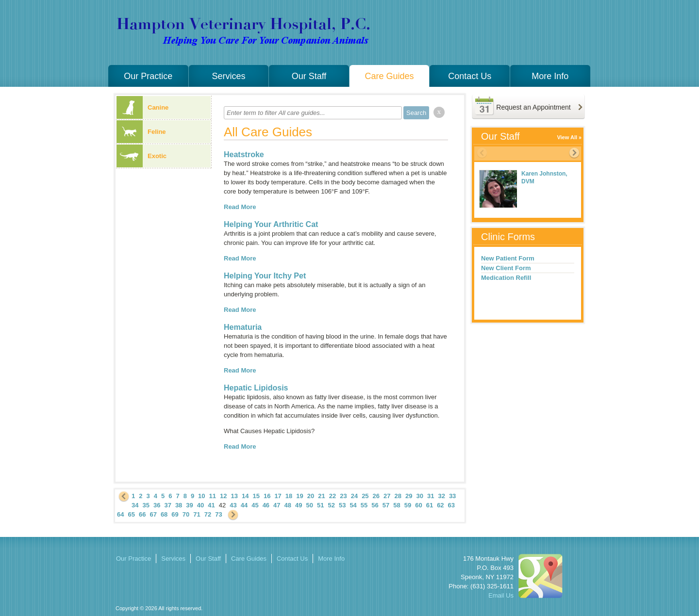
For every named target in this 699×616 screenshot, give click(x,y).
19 (300, 496)
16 (267, 496)
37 (167, 505)
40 (200, 505)
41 (211, 505)
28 (398, 496)
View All (567, 137)
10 (201, 496)
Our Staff (309, 76)
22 (333, 496)
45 (255, 505)
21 (321, 496)
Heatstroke (244, 154)
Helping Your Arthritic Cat (271, 224)
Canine (142, 107)
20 (311, 496)
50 (310, 505)
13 (234, 496)
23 (343, 496)
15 (256, 496)
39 (189, 505)
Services (228, 76)
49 (299, 505)
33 (452, 496)
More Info (550, 76)
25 (365, 496)
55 (364, 505)
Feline (141, 132)
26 (376, 496)
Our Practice (148, 76)
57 (386, 505)
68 (164, 514)
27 (387, 496)
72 (208, 514)
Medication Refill (506, 278)
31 (431, 496)
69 (175, 514)
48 (288, 505)
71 (197, 514)
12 (223, 496)
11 (213, 496)
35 (146, 505)
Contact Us (470, 76)
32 (441, 496)
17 (278, 496)
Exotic (141, 156)
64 (120, 514)
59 (408, 505)
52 (331, 505)
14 (245, 496)
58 (397, 505)
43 (233, 505)
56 (375, 505)
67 (153, 514)
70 (186, 514)
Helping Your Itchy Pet (265, 276)
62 (440, 505)
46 (266, 505)
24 (354, 496)
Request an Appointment (533, 107)
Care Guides (390, 76)
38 (179, 505)
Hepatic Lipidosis (256, 388)
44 (244, 505)
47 (277, 505)
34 (135, 505)
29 (409, 496)
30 (419, 496)
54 (353, 505)
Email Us (501, 595)
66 (142, 514)
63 (451, 505)
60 (418, 505)
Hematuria (243, 327)
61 (430, 505)
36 (157, 505)
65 (131, 514)
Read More (240, 207)
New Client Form (506, 268)
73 (218, 514)
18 (289, 496)
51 (320, 505)
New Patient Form (508, 258)
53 (342, 505)
